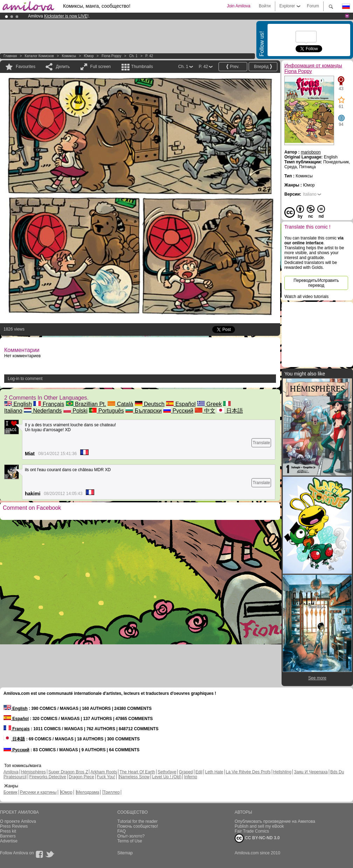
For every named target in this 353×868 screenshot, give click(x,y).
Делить (63, 67)
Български (144, 411)
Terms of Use (130, 841)
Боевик (11, 792)
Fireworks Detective (47, 777)
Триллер (111, 792)
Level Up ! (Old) (167, 777)
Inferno (191, 777)
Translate (261, 443)
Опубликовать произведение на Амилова (275, 821)
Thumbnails (142, 67)
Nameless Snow (134, 777)
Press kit (8, 831)
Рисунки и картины (38, 792)
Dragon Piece (81, 777)
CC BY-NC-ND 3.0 (257, 838)
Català (120, 404)
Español (181, 404)
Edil (199, 772)
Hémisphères (33, 772)
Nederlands (43, 411)
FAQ (122, 831)
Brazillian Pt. (86, 404)
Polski (75, 411)
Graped (186, 772)
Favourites (26, 67)
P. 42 (149, 56)
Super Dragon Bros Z (68, 772)
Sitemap (125, 853)
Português (106, 411)
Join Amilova (239, 6)
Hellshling (282, 772)
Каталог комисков (39, 56)
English (18, 404)
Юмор (89, 56)
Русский (178, 411)
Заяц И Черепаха (311, 772)
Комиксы (69, 56)
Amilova (11, 772)
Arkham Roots (104, 772)
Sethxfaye (167, 772)
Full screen (101, 67)
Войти (265, 6)
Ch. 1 (133, 56)
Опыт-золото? (131, 836)
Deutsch (150, 404)
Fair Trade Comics (252, 831)
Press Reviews (14, 826)
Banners (8, 836)
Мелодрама (88, 792)
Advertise (9, 841)
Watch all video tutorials (306, 297)
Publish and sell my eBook (259, 826)
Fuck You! (106, 777)
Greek (209, 404)
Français (49, 404)
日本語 (230, 411)
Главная (10, 56)
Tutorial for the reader (137, 821)
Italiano (310, 194)
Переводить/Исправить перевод (316, 283)
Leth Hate (214, 772)
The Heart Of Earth (137, 772)
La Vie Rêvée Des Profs (248, 772)
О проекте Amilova (18, 821)
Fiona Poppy (111, 56)
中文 (205, 411)
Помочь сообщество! (138, 826)
